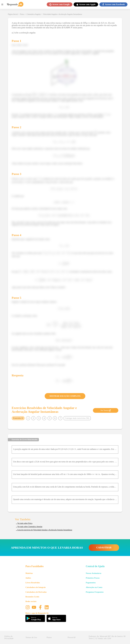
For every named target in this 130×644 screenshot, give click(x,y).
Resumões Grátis (32, 597)
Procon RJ (72, 637)
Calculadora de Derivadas (36, 592)
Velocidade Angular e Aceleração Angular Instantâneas (63, 14)
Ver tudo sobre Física (25, 523)
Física (22, 14)
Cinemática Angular (34, 14)
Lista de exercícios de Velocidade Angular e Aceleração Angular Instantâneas (45, 530)
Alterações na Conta (94, 587)
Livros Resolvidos (33, 583)
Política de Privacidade (9, 637)
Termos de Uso (31, 637)
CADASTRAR (104, 548)
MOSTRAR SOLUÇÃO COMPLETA (65, 396)
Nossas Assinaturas (94, 573)
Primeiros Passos (93, 578)
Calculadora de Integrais (35, 587)
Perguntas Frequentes (95, 592)
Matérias (29, 573)
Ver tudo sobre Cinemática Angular (30, 527)
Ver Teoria (106, 410)
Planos (49, 637)
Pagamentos (91, 583)
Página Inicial (13, 14)
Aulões (28, 578)
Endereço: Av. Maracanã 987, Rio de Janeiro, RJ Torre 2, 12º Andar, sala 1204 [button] (107, 637)
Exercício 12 (18, 418)
